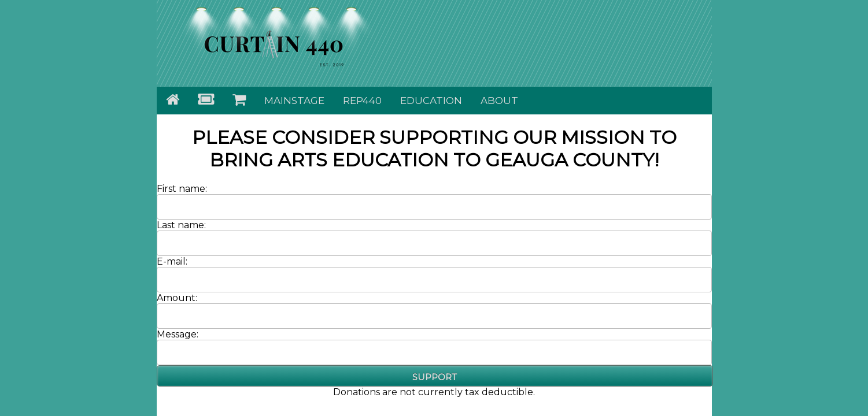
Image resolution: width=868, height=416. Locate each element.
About (499, 101)
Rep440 (362, 101)
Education (431, 101)
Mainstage (294, 101)
